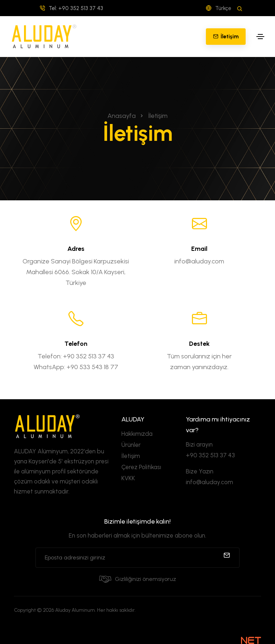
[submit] (227, 558)
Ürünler (131, 445)
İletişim (131, 456)
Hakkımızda (137, 434)
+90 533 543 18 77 (92, 367)
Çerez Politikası (141, 467)
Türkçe (219, 8)
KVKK (128, 478)
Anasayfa (122, 116)
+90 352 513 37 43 (89, 356)
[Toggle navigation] (260, 37)
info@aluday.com (199, 261)
